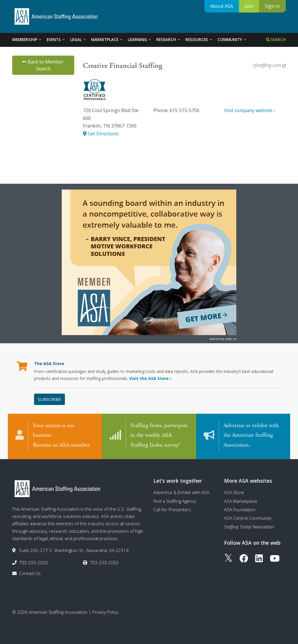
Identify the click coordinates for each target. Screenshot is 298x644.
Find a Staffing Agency (175, 501)
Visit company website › (250, 110)
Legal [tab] (78, 40)
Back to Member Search (43, 65)
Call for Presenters (172, 509)
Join (249, 6)
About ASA (222, 6)
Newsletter (249, 527)
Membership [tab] (27, 40)
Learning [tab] (140, 40)
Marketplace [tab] (107, 40)
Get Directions (101, 134)
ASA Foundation (240, 509)
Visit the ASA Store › (150, 378)
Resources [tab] (199, 40)
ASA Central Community (248, 518)
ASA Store (234, 492)
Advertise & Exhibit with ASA (181, 492)
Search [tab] (276, 40)
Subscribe (49, 399)
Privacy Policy (105, 612)
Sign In (272, 6)
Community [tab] (232, 40)
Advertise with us (223, 339)
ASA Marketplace (241, 501)
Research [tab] (168, 40)
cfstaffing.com (269, 65)
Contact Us (30, 573)
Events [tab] (56, 40)
